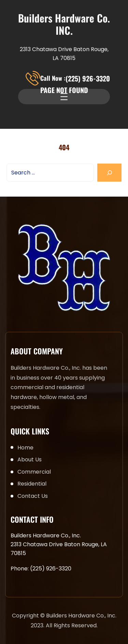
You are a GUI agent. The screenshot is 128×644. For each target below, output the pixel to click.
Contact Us (33, 496)
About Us (30, 459)
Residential (32, 484)
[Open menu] (64, 97)
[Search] (109, 173)
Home (25, 448)
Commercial (34, 472)
